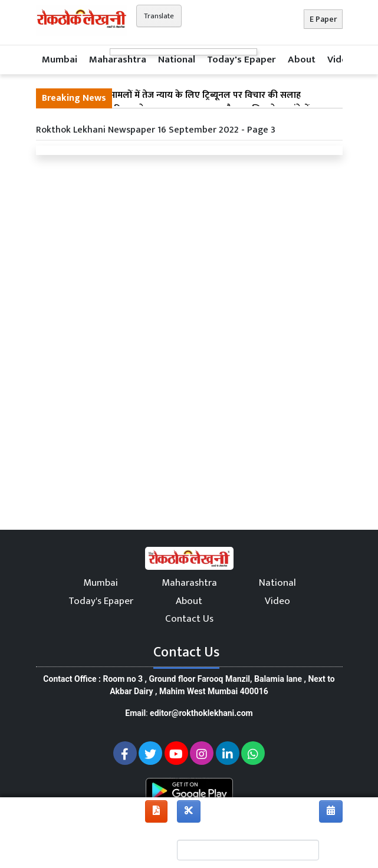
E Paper (323, 19)
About (302, 60)
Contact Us (189, 619)
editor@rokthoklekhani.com (201, 713)
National (177, 60)
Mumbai (60, 60)
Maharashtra (118, 60)
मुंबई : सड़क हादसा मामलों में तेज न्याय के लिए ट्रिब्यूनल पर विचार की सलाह (171, 95)
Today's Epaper (241, 60)
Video (340, 60)
